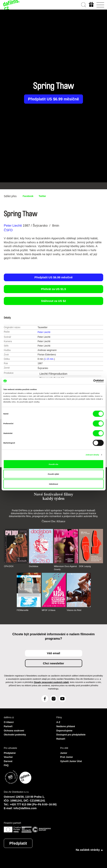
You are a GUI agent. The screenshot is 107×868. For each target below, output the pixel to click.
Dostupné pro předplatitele (71, 735)
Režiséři (61, 739)
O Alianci (9, 722)
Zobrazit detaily (92, 455)
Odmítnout (53, 484)
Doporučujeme (64, 731)
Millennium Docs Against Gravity (65, 568)
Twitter (42, 196)
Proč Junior (67, 757)
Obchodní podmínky (15, 735)
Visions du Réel (74, 610)
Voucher (8, 757)
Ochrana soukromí (14, 731)
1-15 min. (49, 359)
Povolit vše (53, 464)
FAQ (6, 765)
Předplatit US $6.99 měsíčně (53, 99)
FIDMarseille (23, 610)
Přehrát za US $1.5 (53, 289)
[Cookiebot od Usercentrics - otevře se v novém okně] (87, 381)
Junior (64, 753)
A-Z (58, 722)
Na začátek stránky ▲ (89, 850)
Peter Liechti (13, 226)
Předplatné (10, 753)
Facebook (28, 196)
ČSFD (9, 230)
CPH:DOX (9, 566)
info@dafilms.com (25, 808)
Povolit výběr (53, 474)
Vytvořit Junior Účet (71, 761)
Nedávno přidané (66, 726)
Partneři (8, 726)
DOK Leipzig (85, 566)
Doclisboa (34, 566)
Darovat (8, 761)
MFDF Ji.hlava (49, 610)
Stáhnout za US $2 (53, 301)
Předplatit (18, 843)
